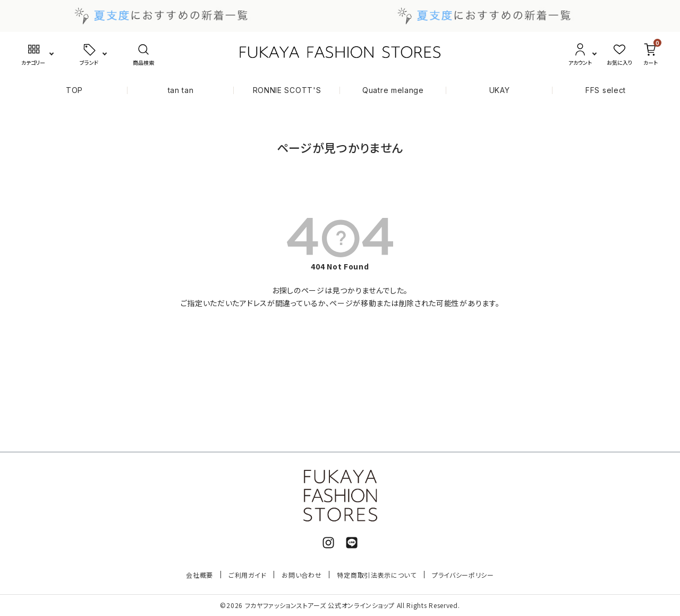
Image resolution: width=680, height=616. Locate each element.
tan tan (181, 90)
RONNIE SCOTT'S (287, 90)
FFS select (606, 90)
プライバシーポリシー (463, 575)
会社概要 (199, 575)
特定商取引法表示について (376, 575)
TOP (74, 90)
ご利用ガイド (247, 575)
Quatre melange (393, 90)
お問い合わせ (301, 575)
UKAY (500, 90)
